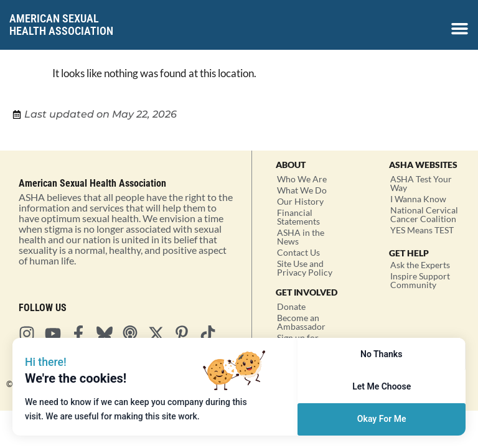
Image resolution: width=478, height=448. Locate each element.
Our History (300, 201)
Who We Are (302, 179)
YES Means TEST (422, 230)
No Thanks (381, 354)
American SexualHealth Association (61, 25)
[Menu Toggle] (460, 28)
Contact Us (298, 252)
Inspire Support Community (420, 280)
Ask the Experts (420, 265)
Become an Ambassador (301, 322)
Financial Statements (298, 217)
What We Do (302, 190)
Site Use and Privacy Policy (305, 268)
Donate (291, 306)
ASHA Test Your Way (421, 183)
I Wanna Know (418, 199)
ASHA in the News (301, 237)
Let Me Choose (382, 386)
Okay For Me (382, 419)
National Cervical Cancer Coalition (424, 214)
